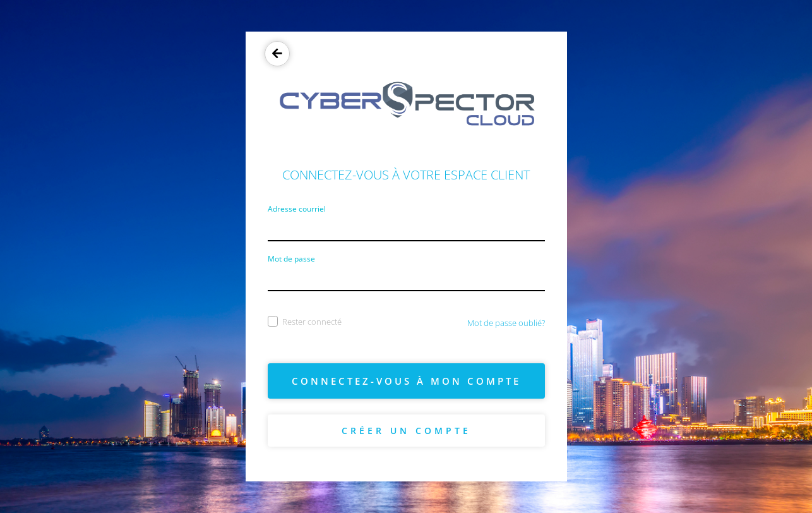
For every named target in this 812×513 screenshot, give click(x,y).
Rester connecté (305, 322)
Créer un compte (406, 431)
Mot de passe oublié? (506, 323)
